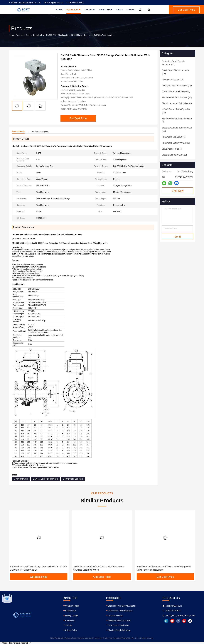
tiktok (190, 621)
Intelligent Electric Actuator (119, 620)
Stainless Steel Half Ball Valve (45, 479)
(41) (173, 63)
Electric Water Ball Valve (73, 479)
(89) (177, 103)
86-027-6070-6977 (75, 3)
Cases (131, 10)
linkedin (166, 621)
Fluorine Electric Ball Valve (119, 630)
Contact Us (70, 620)
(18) (177, 86)
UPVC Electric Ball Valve (118, 625)
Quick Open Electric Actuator (120, 611)
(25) (174, 155)
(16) (176, 111)
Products (74, 10)
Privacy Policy (71, 630)
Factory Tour (70, 611)
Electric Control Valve (35, 35)
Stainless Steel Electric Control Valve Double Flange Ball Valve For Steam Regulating (164, 568)
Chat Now (178, 191)
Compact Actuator (116, 616)
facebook (178, 621)
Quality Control (71, 616)
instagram (184, 621)
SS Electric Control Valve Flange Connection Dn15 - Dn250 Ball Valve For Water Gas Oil (38, 568)
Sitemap (69, 625)
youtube (172, 621)
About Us (106, 10)
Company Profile (72, 606)
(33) (176, 91)
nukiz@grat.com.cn (54, 3)
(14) (177, 97)
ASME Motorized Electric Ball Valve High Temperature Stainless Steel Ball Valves (99, 568)
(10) (177, 129)
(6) (177, 120)
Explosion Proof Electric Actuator (122, 606)
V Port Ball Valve (21, 479)
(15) (176, 72)
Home (59, 10)
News (120, 10)
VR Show (90, 10)
